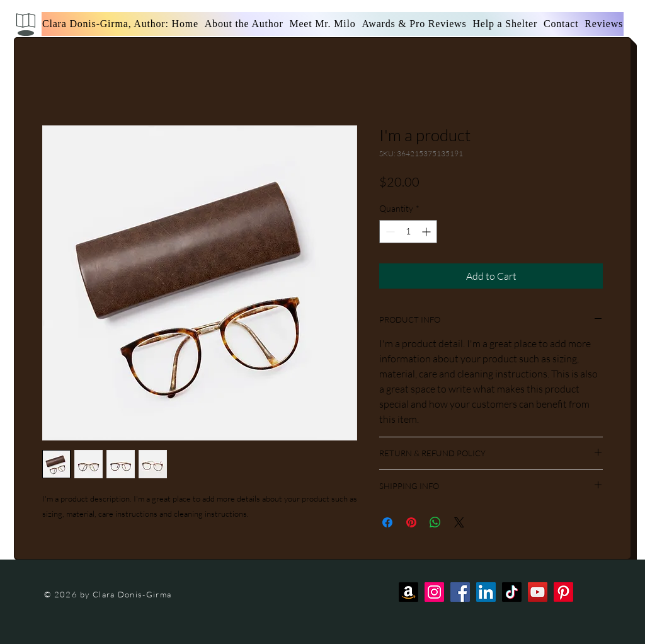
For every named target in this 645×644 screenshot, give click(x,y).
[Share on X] (459, 522)
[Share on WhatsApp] (435, 522)
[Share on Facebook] (387, 522)
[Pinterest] (563, 592)
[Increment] (427, 232)
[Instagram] (434, 592)
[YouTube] (538, 592)
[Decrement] (389, 232)
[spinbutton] (408, 232)
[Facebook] (460, 592)
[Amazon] (408, 592)
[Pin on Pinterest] (411, 522)
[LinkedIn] (486, 592)
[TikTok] (512, 592)
